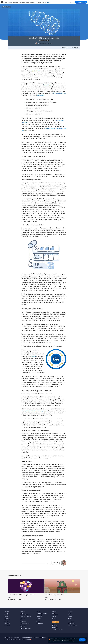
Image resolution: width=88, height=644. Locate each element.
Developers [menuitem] (22, 2)
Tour (22, 612)
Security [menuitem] (32, 2)
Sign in (72, 2)
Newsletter (55, 625)
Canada (38, 621)
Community (39, 614)
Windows (70, 616)
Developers (7, 624)
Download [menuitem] (38, 2)
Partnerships (55, 614)
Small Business (8, 619)
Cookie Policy (70, 641)
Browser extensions (73, 624)
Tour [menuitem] (6, 2)
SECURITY (47, 41)
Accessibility (43, 637)
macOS (70, 612)
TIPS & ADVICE (42, 41)
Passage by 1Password (58, 628)
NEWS (46, 597)
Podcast (54, 623)
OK (82, 640)
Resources (23, 624)
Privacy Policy (31, 637)
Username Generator (26, 616)
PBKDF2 (33, 355)
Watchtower (8, 622)
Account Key (47, 84)
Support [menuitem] (44, 2)
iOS (69, 614)
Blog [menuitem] (48, 2)
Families (7, 614)
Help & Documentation (42, 612)
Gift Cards (55, 619)
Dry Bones (41, 94)
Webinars (23, 626)
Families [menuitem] (10, 2)
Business (7, 617)
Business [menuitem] (15, 2)
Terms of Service (24, 637)
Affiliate (54, 616)
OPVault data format (59, 92)
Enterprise (7, 621)
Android (70, 617)
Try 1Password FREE (81, 2)
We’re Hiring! (55, 621)
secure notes (35, 70)
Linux (69, 619)
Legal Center (55, 626)
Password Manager (25, 622)
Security (22, 617)
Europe (38, 619)
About (54, 612)
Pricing (6, 612)
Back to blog (6, 7)
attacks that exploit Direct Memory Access (35, 410)
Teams (6, 616)
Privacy (22, 619)
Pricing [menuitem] (28, 2)
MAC (9, 597)
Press (54, 617)
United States (40, 622)
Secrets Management (26, 627)
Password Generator (25, 614)
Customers (23, 621)
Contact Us (39, 616)
